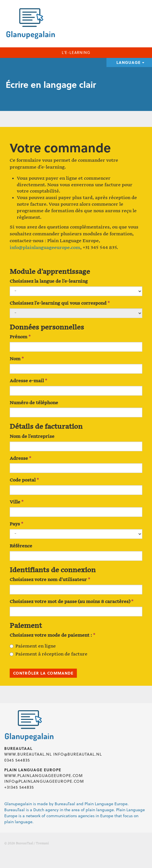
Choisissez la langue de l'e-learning (49, 281)
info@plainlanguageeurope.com (45, 248)
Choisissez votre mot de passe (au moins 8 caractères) (71, 602)
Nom (17, 359)
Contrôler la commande (43, 673)
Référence (21, 546)
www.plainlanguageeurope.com (44, 775)
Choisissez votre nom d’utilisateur (50, 580)
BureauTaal (24, 843)
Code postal (24, 480)
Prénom (20, 337)
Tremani (42, 843)
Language (130, 62)
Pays (16, 524)
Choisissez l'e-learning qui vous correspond (60, 303)
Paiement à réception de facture (49, 654)
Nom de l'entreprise (32, 437)
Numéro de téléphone (34, 403)
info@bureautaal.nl (78, 754)
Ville (17, 502)
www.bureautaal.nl (28, 754)
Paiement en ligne (33, 646)
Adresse (20, 459)
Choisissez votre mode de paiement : (52, 635)
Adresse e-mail (28, 381)
